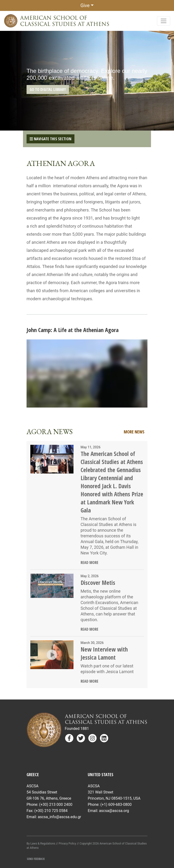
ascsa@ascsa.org (114, 811)
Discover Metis (98, 582)
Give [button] (85, 5)
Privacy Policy (67, 844)
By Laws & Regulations (41, 844)
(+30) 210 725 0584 (51, 811)
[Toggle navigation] (164, 21)
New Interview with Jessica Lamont (104, 653)
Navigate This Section (50, 139)
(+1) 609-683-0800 (116, 805)
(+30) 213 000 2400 (56, 805)
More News (134, 432)
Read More (89, 563)
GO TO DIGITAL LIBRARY (48, 89)
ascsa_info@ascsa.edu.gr (59, 817)
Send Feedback (36, 859)
